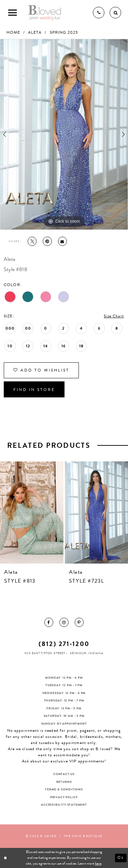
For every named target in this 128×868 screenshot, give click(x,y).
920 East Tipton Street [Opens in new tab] (45, 653)
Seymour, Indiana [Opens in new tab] (87, 653)
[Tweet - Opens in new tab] (32, 241)
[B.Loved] (45, 13)
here (98, 863)
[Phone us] (99, 13)
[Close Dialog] (6, 858)
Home (13, 32)
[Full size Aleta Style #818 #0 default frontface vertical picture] (64, 134)
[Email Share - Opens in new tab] (62, 241)
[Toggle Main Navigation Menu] (13, 13)
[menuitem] (49, 622)
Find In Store (34, 390)
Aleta (35, 32)
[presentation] (32, 512)
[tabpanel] (64, 134)
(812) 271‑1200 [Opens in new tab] (64, 644)
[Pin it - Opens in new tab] (47, 241)
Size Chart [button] (114, 316)
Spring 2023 (64, 32)
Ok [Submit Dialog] (121, 858)
